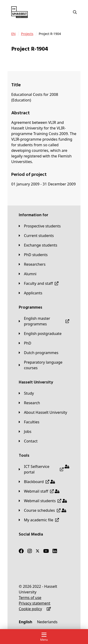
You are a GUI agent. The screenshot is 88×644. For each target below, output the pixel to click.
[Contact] (28, 441)
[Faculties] (29, 422)
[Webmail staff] (39, 491)
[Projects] (27, 34)
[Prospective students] (40, 226)
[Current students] (36, 236)
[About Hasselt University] (43, 412)
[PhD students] (33, 255)
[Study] (26, 393)
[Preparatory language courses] (44, 365)
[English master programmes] (44, 321)
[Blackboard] (37, 482)
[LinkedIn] (55, 551)
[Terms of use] (30, 598)
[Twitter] (38, 551)
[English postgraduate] (40, 334)
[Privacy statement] (34, 603)
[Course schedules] (42, 510)
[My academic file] (39, 520)
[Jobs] (25, 432)
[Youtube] (46, 551)
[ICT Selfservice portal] (44, 469)
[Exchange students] (38, 245)
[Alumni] (28, 274)
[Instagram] (30, 551)
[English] (25, 622)
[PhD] (25, 343)
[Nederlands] (47, 622)
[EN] (13, 34)
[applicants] (31, 293)
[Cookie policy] (30, 609)
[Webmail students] (43, 501)
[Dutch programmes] (39, 353)
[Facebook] (21, 551)
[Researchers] (32, 264)
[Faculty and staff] (39, 283)
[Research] (29, 403)
